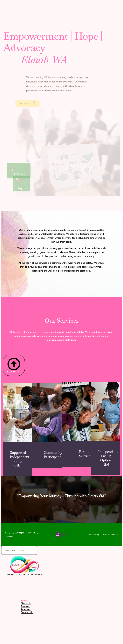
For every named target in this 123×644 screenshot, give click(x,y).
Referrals (25, 609)
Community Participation (54, 455)
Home (24, 601)
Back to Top (14, 365)
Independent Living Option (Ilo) (108, 458)
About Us (26, 604)
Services (25, 607)
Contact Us (27, 613)
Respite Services (85, 454)
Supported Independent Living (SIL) (20, 459)
